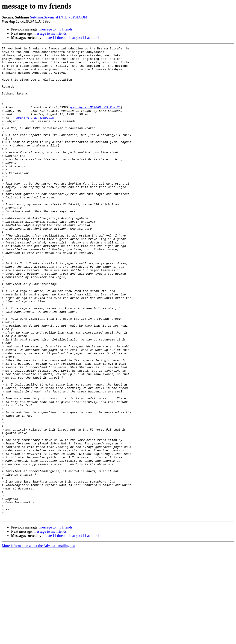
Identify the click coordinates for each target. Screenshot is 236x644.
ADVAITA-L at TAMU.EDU (35, 132)
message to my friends (56, 29)
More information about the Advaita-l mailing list (38, 640)
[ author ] (92, 38)
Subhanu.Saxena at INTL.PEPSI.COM (59, 17)
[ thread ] (62, 38)
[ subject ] (77, 38)
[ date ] (49, 38)
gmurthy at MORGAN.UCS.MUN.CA (95, 120)
